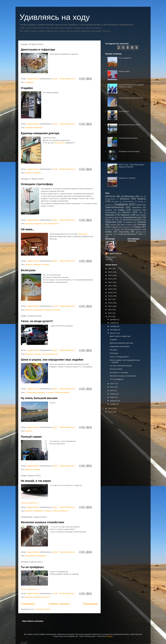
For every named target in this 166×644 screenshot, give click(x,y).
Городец (140, 202)
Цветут (139, 232)
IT (145, 234)
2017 (110, 299)
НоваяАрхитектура (132, 217)
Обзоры (108, 220)
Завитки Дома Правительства (131, 98)
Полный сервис (31, 437)
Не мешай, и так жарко (36, 481)
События (126, 227)
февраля (114, 401)
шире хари (83, 234)
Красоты (126, 212)
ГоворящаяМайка (128, 202)
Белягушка (28, 270)
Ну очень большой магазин (39, 398)
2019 (110, 293)
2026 (110, 269)
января (113, 404)
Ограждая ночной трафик (129, 151)
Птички (113, 225)
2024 (110, 275)
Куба (141, 212)
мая (112, 390)
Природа (141, 222)
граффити (109, 205)
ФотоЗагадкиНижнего (133, 229)
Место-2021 (114, 218)
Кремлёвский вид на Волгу (129, 125)
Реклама (46, 264)
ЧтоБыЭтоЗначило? (51, 224)
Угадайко (27, 88)
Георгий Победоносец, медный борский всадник (131, 86)
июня (112, 387)
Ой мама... (28, 229)
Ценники (109, 234)
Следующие (28, 604)
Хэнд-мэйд (124, 232)
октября (114, 326)
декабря (114, 319)
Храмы (109, 232)
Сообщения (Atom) (42, 609)
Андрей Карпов (115, 253)
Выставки (115, 201)
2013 (110, 313)
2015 (110, 306)
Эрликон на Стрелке (127, 178)
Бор (142, 196)
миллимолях (60, 143)
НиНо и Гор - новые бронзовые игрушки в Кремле (131, 166)
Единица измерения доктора (40, 133)
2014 (110, 310)
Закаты (139, 205)
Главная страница (59, 604)
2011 (110, 408)
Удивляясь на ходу (55, 17)
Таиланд (108, 230)
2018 (110, 296)
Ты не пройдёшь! (33, 567)
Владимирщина (110, 199)
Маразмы (39, 127)
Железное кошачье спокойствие (43, 522)
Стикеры (38, 354)
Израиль (109, 210)
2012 (110, 316)
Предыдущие (90, 604)
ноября (113, 323)
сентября (114, 330)
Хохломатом (124, 111)
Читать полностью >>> (30, 503)
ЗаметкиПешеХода (115, 207)
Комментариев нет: (68, 79)
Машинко (29, 354)
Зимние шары (124, 71)
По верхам (128, 222)
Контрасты (137, 210)
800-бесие (110, 196)
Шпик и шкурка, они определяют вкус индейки (52, 360)
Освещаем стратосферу (37, 184)
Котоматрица (41, 556)
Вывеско (29, 173)
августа (113, 333)
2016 (110, 303)
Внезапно (29, 224)
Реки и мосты (126, 225)
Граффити (30, 82)
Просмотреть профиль (111, 258)
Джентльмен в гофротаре (38, 50)
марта (113, 397)
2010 (110, 412)
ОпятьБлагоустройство (132, 220)
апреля (113, 394)
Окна (117, 220)
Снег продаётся (125, 58)
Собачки (48, 511)
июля (112, 384)
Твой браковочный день (128, 138)
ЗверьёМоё (39, 310)
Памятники (111, 222)
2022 (110, 282)
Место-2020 (141, 215)
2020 (110, 289)
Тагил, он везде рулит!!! (37, 321)
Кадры (121, 210)
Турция (117, 229)
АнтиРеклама (31, 392)
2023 (110, 279)
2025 (110, 272)
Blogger (110, 636)
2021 (110, 286)
